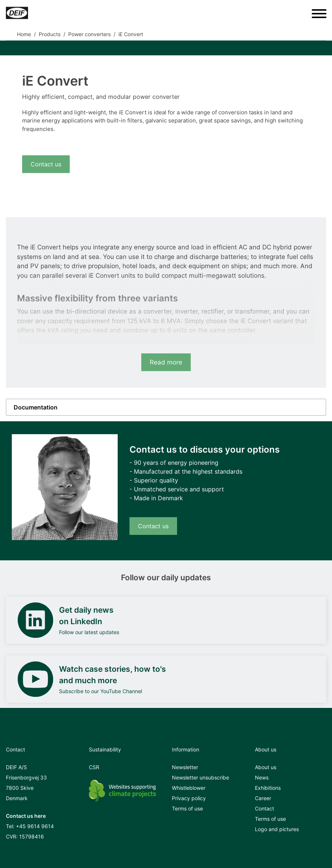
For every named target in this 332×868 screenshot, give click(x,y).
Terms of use (187, 808)
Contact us (46, 164)
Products (50, 34)
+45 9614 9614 (35, 826)
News (262, 777)
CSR (94, 767)
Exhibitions (268, 788)
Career (263, 798)
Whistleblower (189, 788)
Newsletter (185, 767)
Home (24, 34)
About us (266, 767)
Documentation (36, 407)
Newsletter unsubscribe (200, 777)
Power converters (89, 34)
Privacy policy (189, 798)
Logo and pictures (277, 829)
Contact (264, 808)
